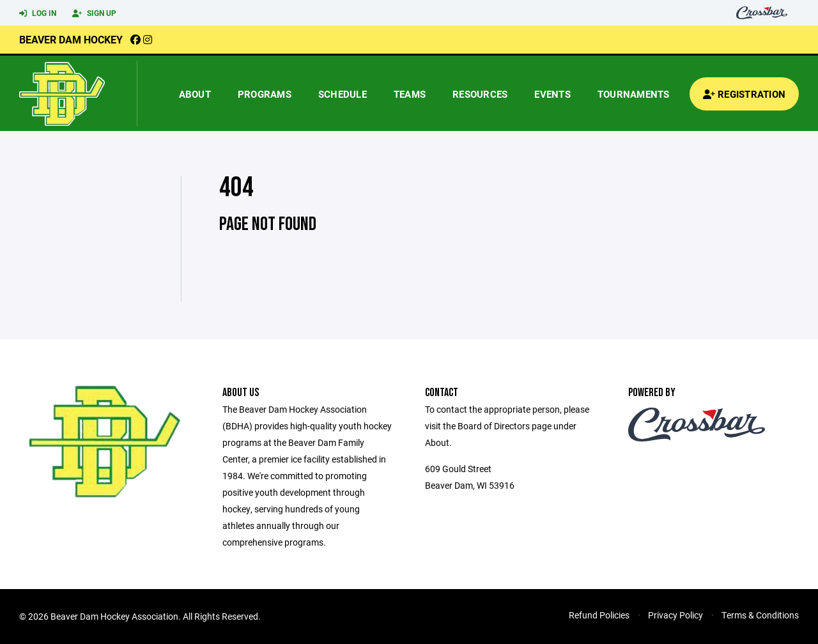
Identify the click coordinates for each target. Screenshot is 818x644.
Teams (410, 94)
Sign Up (94, 13)
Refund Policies (599, 615)
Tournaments (634, 94)
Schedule (343, 94)
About (195, 94)
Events (552, 94)
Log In (38, 13)
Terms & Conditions (760, 615)
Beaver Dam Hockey (71, 39)
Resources (480, 94)
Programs (265, 94)
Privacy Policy (675, 615)
